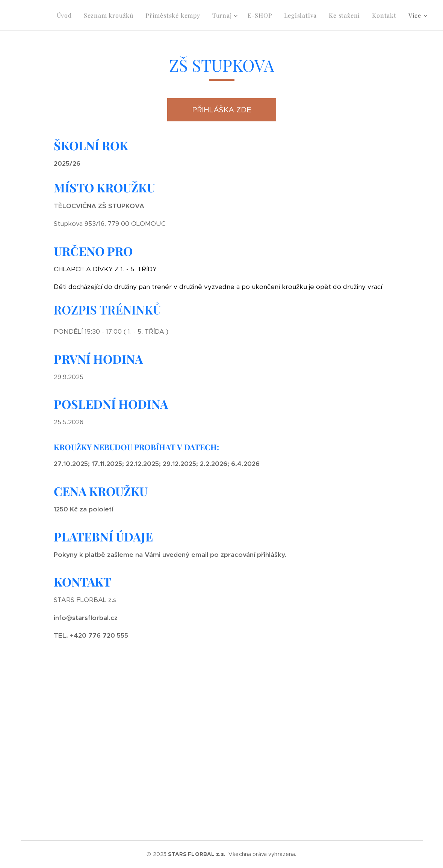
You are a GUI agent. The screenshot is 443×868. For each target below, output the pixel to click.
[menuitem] (66, 15)
